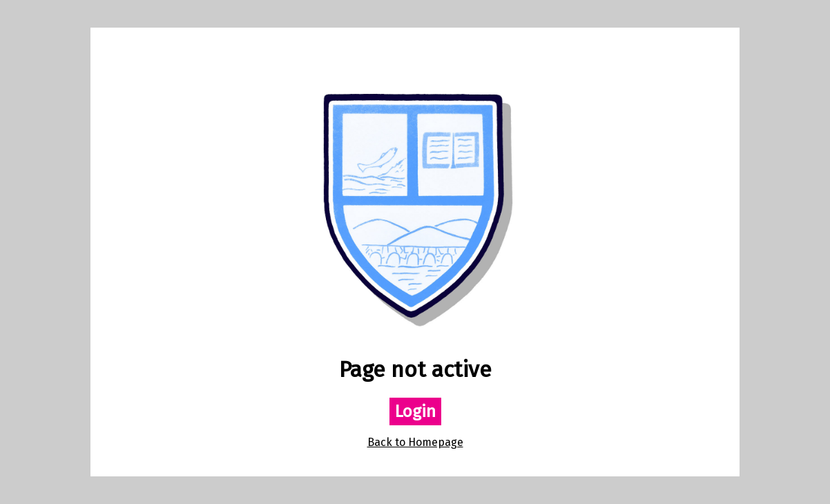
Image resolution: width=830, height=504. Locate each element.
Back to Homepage (415, 442)
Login (415, 411)
